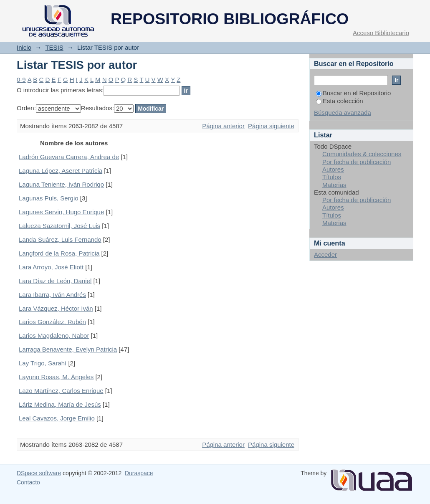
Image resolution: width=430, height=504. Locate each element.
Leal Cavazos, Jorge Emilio (57, 418)
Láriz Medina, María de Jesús (60, 404)
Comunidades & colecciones (362, 154)
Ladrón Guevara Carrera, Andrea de (69, 157)
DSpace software (39, 473)
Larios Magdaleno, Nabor (54, 336)
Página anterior (223, 126)
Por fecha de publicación (357, 162)
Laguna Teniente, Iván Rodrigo (61, 184)
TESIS (54, 47)
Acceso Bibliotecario (381, 33)
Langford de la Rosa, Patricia (59, 253)
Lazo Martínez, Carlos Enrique (61, 391)
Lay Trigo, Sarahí (43, 363)
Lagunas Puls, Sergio (49, 198)
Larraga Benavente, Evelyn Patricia (68, 349)
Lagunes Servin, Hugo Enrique (61, 212)
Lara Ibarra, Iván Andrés (52, 295)
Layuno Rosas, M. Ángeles (56, 377)
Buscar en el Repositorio (353, 93)
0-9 (21, 80)
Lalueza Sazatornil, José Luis (59, 226)
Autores (333, 169)
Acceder (325, 255)
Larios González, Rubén (52, 322)
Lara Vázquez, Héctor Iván (56, 308)
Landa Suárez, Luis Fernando (60, 239)
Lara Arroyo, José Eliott (51, 267)
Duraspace (139, 473)
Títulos (332, 177)
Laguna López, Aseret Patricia (61, 171)
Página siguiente (271, 126)
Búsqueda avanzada (343, 113)
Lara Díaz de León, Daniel (55, 281)
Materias (334, 185)
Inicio (24, 47)
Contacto (28, 482)
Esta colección (340, 101)
